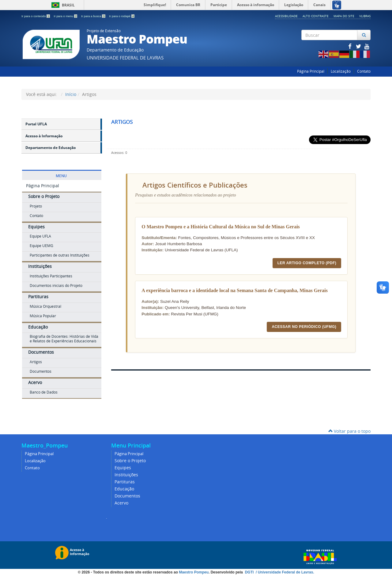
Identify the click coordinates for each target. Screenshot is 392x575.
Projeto (36, 206)
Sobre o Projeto (44, 196)
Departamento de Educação (51, 148)
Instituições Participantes (51, 276)
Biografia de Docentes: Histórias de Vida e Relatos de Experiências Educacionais (64, 339)
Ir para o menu (66, 16)
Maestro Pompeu (194, 572)
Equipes (36, 227)
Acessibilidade (286, 16)
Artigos (36, 362)
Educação (38, 327)
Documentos (41, 352)
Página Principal (311, 71)
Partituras (38, 297)
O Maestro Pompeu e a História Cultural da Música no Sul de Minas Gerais (221, 227)
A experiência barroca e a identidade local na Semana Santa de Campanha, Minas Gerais (235, 290)
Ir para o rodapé (122, 16)
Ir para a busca (94, 16)
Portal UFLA (36, 124)
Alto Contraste (316, 16)
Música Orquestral (45, 306)
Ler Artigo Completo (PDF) (307, 263)
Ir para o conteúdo (36, 16)
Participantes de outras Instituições (60, 255)
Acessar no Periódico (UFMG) (304, 327)
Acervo (35, 382)
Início (71, 94)
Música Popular (43, 316)
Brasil (62, 5)
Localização (341, 71)
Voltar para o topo (349, 431)
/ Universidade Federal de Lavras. (285, 572)
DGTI (250, 572)
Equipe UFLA (40, 236)
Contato (364, 71)
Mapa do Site (344, 16)
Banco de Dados (44, 392)
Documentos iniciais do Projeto (56, 286)
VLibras (365, 16)
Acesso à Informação (44, 136)
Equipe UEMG (41, 246)
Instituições (40, 266)
